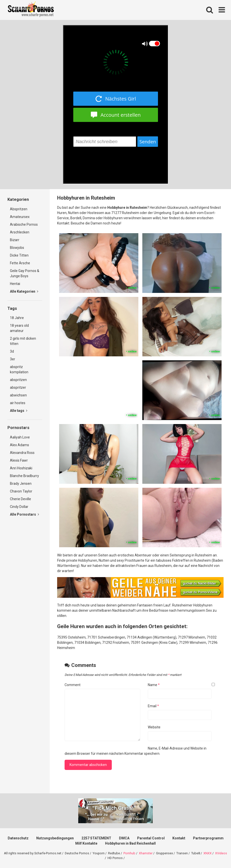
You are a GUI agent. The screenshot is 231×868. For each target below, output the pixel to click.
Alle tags (19, 411)
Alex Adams (19, 445)
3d (12, 351)
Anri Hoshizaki (21, 468)
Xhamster (146, 853)
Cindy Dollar (19, 507)
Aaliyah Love (20, 437)
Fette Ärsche (20, 263)
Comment (73, 685)
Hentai (15, 284)
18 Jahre (17, 318)
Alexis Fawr (19, 460)
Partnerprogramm (208, 838)
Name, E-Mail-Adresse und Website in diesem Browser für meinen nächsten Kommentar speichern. (135, 751)
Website (154, 727)
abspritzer (18, 387)
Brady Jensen (21, 484)
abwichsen (18, 395)
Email (153, 706)
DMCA (124, 838)
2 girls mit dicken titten (23, 341)
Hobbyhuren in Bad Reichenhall (130, 843)
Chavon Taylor (21, 491)
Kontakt (179, 838)
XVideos (221, 853)
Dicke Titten (19, 255)
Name (154, 685)
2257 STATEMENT (96, 838)
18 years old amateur (19, 328)
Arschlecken (20, 232)
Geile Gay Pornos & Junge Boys (25, 273)
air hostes (18, 403)
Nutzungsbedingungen (55, 838)
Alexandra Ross (22, 453)
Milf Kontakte (86, 843)
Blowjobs (17, 248)
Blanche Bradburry (24, 476)
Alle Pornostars (24, 514)
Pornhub (129, 853)
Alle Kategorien (24, 291)
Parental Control (151, 838)
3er (13, 359)
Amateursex (20, 217)
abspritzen (18, 380)
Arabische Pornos (24, 224)
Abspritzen (19, 209)
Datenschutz (18, 838)
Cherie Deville (20, 499)
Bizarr (15, 240)
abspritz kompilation (19, 369)
